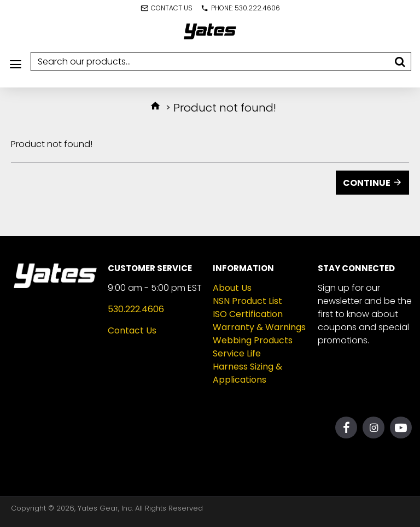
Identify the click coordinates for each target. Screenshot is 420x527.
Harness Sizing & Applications (247, 373)
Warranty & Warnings (259, 327)
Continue (367, 183)
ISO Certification (248, 314)
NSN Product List (247, 301)
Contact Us (132, 330)
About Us (232, 288)
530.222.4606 (136, 309)
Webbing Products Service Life (253, 347)
